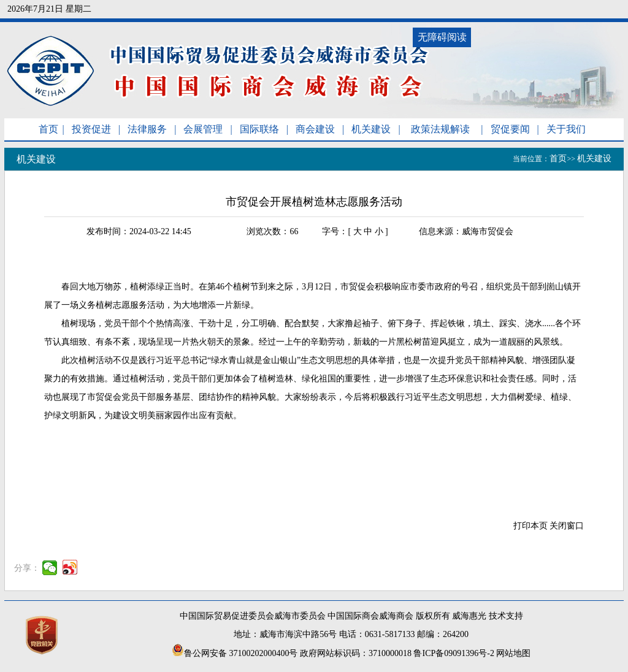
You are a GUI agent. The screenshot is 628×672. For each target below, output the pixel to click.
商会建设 (315, 129)
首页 (48, 129)
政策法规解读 (440, 129)
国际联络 (259, 129)
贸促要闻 (510, 129)
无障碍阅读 (442, 37)
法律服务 (147, 129)
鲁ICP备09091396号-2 (454, 653)
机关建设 (371, 129)
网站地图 (513, 653)
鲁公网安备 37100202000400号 (235, 653)
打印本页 (530, 526)
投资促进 (91, 129)
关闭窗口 (567, 526)
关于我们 (566, 129)
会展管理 (203, 129)
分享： (27, 568)
